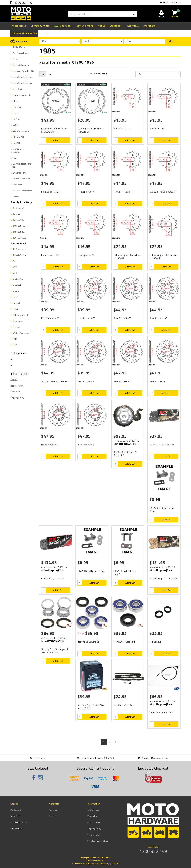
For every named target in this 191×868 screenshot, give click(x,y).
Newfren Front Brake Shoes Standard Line (54, 130)
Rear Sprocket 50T (122, 381)
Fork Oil (16, 143)
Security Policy (94, 835)
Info (135, 444)
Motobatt (17, 285)
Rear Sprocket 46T (122, 318)
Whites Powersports (22, 333)
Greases (17, 197)
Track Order (16, 816)
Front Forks (18, 107)
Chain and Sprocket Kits (23, 71)
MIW (15, 273)
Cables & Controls (21, 65)
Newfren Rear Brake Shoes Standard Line (90, 130)
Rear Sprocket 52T (50, 445)
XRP (15, 345)
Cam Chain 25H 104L (123, 705)
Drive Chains (18, 89)
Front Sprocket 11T (123, 129)
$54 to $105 (18, 220)
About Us (164, 2)
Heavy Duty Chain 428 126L (162, 445)
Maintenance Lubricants (18, 150)
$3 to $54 (17, 214)
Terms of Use (93, 810)
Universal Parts (41, 26)
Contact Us (176, 2)
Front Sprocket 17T (86, 255)
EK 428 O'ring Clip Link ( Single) (91, 571)
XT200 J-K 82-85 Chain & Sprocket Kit (125, 454)
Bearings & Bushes (21, 53)
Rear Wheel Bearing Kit (88, 642)
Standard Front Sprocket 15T (163, 192)
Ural (12, 365)
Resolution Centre (19, 822)
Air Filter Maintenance (23, 191)
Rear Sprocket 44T (50, 318)
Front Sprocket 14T (86, 192)
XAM (15, 339)
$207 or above (19, 238)
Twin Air (16, 327)
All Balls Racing (19, 255)
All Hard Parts (64, 26)
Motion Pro (18, 279)
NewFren (17, 297)
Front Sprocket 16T (50, 255)
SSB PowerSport (20, 315)
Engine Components (22, 95)
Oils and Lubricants (24, 33)
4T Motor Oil (18, 137)
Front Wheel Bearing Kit (125, 642)
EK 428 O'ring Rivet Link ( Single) (125, 573)
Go (171, 41)
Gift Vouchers (16, 829)
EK (14, 261)
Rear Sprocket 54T (86, 445)
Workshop (117, 26)
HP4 (12, 359)
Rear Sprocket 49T (86, 381)
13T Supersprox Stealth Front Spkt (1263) (127, 257)
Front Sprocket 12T (158, 129)
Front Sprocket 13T (50, 192)
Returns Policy (17, 386)
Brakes (16, 59)
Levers (16, 113)
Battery (16, 125)
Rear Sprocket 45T (86, 318)
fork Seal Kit (155, 642)
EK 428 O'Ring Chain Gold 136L (164, 578)
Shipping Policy (17, 398)
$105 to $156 (19, 226)
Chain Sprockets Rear (22, 83)
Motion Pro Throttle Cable (161, 713)
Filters (16, 101)
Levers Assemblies (21, 179)
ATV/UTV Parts (86, 26)
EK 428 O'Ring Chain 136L (53, 578)
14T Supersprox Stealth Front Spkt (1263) (163, 257)
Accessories (20, 26)
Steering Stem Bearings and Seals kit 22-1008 (55, 651)
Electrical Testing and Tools (21, 165)
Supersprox (18, 321)
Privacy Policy (93, 816)
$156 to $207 (19, 232)
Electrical (134, 26)
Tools (103, 26)
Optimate (17, 303)
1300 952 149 (23, 3)
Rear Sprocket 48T (158, 318)
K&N (15, 267)
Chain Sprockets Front (23, 77)
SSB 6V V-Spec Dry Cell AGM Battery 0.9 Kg (91, 707)
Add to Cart (58, 140)
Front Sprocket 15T (123, 192)
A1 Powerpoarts (20, 249)
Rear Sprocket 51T (158, 381)
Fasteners (151, 26)
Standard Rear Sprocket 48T (55, 381)
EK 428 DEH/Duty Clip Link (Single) (162, 509)
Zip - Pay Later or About (98, 841)
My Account (16, 810)
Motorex (17, 291)
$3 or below (18, 208)
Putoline (16, 309)
